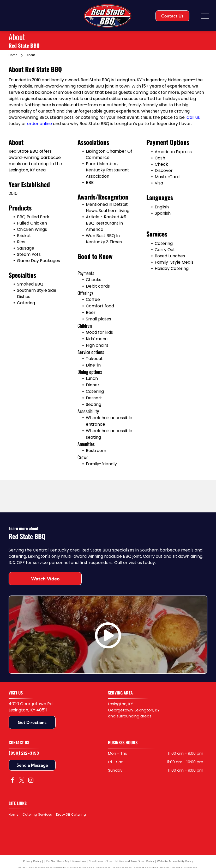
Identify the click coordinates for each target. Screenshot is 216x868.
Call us (193, 117)
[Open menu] (205, 16)
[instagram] (31, 781)
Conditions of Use (101, 861)
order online (40, 124)
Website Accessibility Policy (175, 861)
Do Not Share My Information (66, 861)
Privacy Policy (32, 861)
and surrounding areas (130, 716)
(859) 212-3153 (24, 753)
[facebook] (13, 781)
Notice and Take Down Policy (135, 861)
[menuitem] (15, 815)
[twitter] (22, 781)
